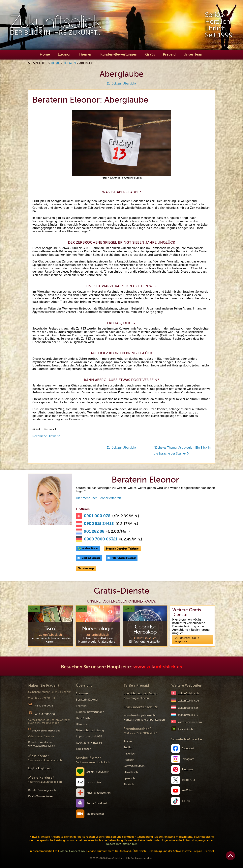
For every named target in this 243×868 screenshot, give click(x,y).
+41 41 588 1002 (43, 706)
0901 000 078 (97, 516)
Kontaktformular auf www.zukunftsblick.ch (42, 744)
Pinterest (187, 769)
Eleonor (64, 54)
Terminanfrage (86, 568)
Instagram (188, 759)
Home (45, 54)
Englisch (129, 747)
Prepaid (169, 54)
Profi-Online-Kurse (40, 796)
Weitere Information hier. (122, 844)
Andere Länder (90, 548)
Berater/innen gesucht (42, 790)
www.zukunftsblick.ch (158, 667)
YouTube (187, 791)
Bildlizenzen (84, 749)
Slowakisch (131, 772)
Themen (86, 54)
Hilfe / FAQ (83, 718)
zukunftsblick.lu (188, 715)
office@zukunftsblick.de (46, 731)
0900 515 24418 (99, 524)
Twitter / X (188, 780)
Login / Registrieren (41, 769)
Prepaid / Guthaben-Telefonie (122, 549)
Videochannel (95, 814)
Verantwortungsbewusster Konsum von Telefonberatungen (144, 717)
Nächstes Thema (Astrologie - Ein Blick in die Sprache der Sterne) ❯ (182, 451)
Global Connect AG (72, 851)
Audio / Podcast (97, 803)
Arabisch (129, 741)
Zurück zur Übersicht (121, 84)
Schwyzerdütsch (134, 766)
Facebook (188, 748)
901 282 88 (94, 532)
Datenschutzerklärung (90, 730)
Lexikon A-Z (94, 782)
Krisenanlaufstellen (98, 793)
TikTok (186, 801)
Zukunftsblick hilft (98, 772)
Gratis (150, 54)
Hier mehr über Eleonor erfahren (98, 498)
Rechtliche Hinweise (46, 436)
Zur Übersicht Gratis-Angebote (188, 640)
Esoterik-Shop (187, 729)
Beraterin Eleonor (87, 700)
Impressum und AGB (89, 737)
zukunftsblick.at (188, 708)
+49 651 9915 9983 (45, 714)
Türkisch (129, 784)
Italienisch (130, 754)
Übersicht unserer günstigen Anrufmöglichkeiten (141, 696)
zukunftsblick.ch (189, 694)
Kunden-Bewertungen (119, 54)
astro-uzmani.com (190, 722)
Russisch (129, 760)
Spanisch (129, 778)
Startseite (82, 694)
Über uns (82, 724)
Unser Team (193, 54)
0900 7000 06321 (101, 539)
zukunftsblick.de (189, 701)
